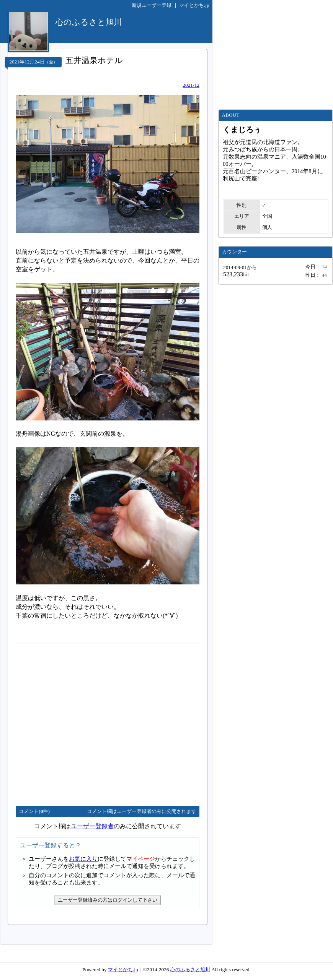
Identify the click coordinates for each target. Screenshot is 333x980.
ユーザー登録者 (92, 826)
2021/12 (191, 85)
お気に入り (83, 859)
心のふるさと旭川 (190, 969)
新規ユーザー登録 (152, 5)
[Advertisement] (72, 722)
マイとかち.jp (194, 5)
